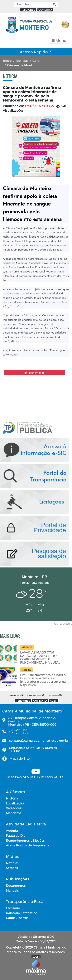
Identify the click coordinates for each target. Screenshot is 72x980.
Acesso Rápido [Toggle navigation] (36, 52)
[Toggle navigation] (59, 41)
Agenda (12, 831)
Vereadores (14, 808)
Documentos (16, 885)
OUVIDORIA (45, 10)
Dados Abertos (17, 918)
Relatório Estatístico (22, 913)
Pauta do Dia (16, 835)
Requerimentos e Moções (25, 840)
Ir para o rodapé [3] (55, 695)
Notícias (22, 61)
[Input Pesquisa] (34, 4)
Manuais (12, 890)
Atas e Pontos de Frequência (28, 845)
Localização (15, 803)
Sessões (12, 868)
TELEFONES (28, 10)
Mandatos (14, 813)
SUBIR (54, 701)
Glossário (13, 908)
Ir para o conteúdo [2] (35, 695)
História (12, 798)
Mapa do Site (20, 758)
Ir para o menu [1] (17, 695)
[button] (54, 4)
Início (7, 61)
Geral (36, 61)
